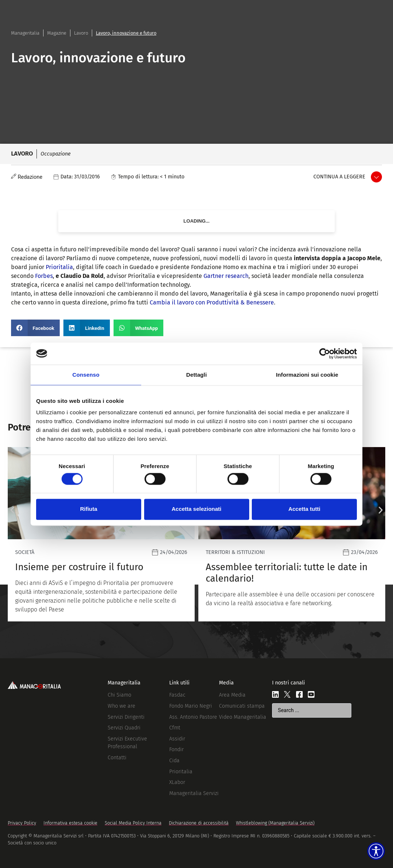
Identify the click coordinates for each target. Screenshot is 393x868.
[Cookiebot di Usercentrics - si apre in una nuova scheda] (325, 353)
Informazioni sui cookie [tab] (307, 375)
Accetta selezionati (196, 509)
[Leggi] (207, 534)
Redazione (30, 177)
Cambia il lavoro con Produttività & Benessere (212, 302)
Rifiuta (89, 509)
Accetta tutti (304, 509)
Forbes (44, 276)
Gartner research (226, 276)
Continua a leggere (339, 177)
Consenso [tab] (86, 375)
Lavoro (81, 33)
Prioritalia (59, 267)
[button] (35, 328)
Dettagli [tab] (196, 375)
